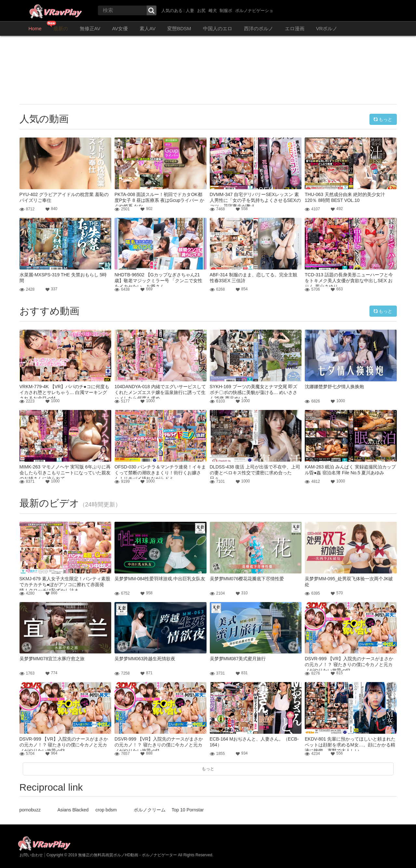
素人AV (148, 28)
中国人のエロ (218, 28)
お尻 (201, 11)
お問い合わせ (31, 855)
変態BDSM (179, 28)
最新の (61, 28)
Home (35, 28)
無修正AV (90, 28)
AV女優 (120, 28)
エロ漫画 (295, 28)
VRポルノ (327, 28)
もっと (383, 119)
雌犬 (213, 11)
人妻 (190, 11)
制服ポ (226, 11)
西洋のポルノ (259, 28)
